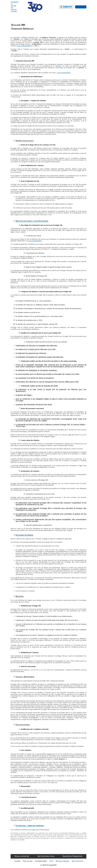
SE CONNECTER (66, 7)
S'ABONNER (81, 7)
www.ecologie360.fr (24, 46)
